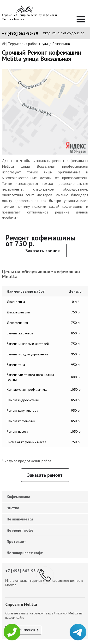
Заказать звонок (43, 251)
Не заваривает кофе (25, 553)
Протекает (16, 541)
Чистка (13, 508)
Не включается (20, 519)
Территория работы (24, 44)
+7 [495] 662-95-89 (20, 33)
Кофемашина (18, 497)
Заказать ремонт (45, 475)
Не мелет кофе (20, 530)
